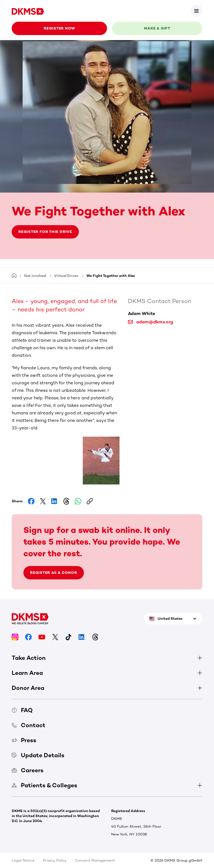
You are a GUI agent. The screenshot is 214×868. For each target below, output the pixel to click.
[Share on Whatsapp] (78, 501)
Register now (59, 28)
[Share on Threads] (66, 501)
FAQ (22, 710)
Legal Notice (23, 860)
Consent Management (95, 860)
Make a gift (157, 28)
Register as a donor (54, 573)
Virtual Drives (66, 276)
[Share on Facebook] (31, 501)
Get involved (35, 276)
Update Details (38, 755)
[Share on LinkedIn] (55, 501)
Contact (29, 725)
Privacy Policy (55, 860)
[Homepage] (14, 275)
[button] (34, 450)
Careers (28, 770)
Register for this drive (45, 232)
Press (24, 740)
